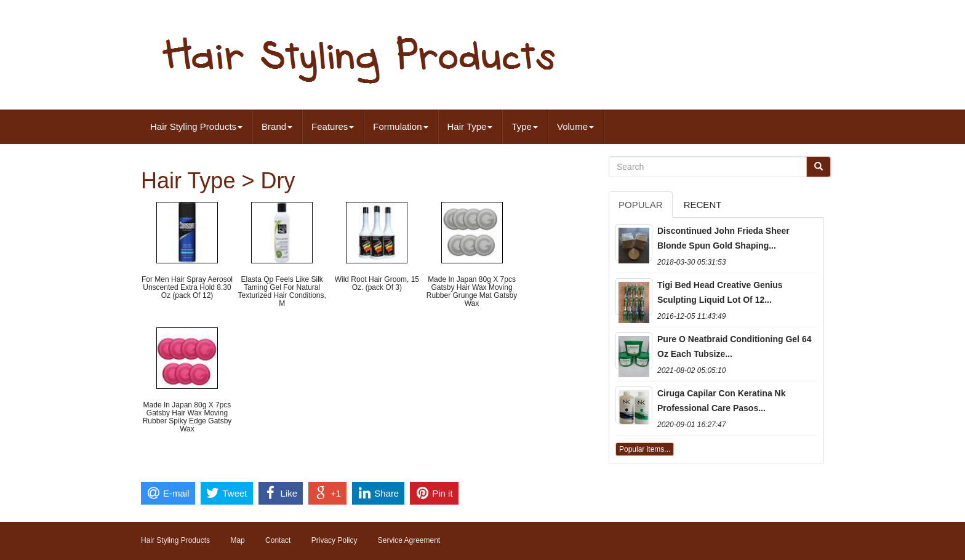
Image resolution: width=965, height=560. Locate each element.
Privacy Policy (334, 540)
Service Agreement (409, 540)
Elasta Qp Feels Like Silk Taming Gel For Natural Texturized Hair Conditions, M (282, 292)
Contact (278, 540)
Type (525, 126)
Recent (703, 205)
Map (237, 540)
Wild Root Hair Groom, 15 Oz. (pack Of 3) (377, 283)
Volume (575, 126)
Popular (641, 205)
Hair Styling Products (196, 126)
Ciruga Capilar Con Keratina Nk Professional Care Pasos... (722, 401)
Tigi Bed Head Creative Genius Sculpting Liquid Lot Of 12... (720, 292)
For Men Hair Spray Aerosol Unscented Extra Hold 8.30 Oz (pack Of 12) (187, 287)
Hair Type (470, 126)
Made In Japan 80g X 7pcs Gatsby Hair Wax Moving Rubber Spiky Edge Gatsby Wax (187, 417)
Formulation (400, 126)
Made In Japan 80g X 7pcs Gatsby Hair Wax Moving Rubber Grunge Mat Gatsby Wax (472, 292)
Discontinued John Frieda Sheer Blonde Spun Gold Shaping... (723, 238)
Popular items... (645, 449)
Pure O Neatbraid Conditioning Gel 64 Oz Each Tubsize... (734, 346)
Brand (277, 126)
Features (333, 126)
